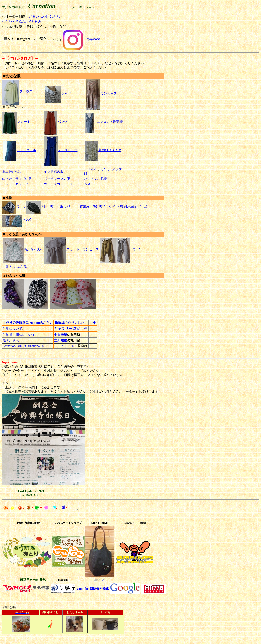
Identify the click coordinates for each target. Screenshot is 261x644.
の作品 (16, 172)
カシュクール (26, 150)
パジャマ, (91, 179)
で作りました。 (71, 323)
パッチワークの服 (57, 179)
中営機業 (61, 335)
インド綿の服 (54, 171)
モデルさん (11, 340)
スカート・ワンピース (71, 249)
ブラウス (17, 91)
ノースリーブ (61, 150)
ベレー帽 (47, 206)
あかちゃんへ (23, 249)
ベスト (89, 184)
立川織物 (61, 340)
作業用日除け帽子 (93, 206)
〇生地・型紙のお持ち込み (22, 21)
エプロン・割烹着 (110, 122)
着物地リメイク (103, 150)
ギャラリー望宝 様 (71, 329)
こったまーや (65, 346)
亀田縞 (7, 171)
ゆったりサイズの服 (17, 179)
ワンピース (101, 93)
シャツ (58, 93)
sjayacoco (93, 39)
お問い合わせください (45, 16)
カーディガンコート (59, 184)
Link (93, 323)
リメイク (91, 169)
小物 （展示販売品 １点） (129, 206)
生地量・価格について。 (21, 335)
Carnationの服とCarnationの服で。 (27, 346)
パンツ (62, 122)
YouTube (82, 589)
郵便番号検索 (99, 588)
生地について (12, 329)
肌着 (104, 179)
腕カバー (67, 206)
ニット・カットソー (17, 184)
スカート (24, 122)
